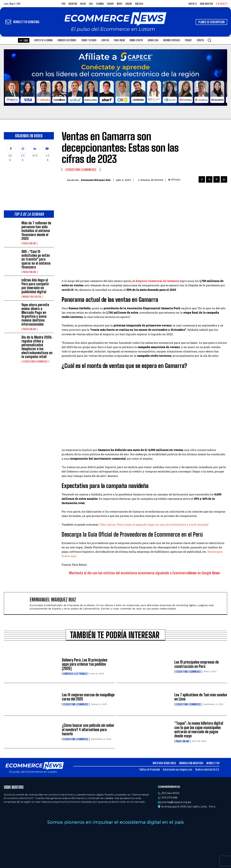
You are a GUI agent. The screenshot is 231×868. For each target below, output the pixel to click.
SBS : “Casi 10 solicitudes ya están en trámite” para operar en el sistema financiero (36, 259)
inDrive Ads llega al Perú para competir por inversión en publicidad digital (35, 286)
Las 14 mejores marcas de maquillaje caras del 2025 (88, 697)
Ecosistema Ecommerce (35, 362)
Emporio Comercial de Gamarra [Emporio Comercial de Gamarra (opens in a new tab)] (157, 281)
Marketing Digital (32, 297)
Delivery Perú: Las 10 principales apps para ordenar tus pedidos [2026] (85, 664)
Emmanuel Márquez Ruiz (96, 180)
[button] (209, 40)
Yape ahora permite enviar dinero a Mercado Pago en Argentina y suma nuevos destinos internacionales (35, 315)
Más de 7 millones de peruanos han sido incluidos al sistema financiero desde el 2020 (36, 231)
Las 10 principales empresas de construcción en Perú (197, 664)
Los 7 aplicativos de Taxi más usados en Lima (201, 697)
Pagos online (29, 243)
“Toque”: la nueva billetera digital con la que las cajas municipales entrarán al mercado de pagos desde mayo (199, 730)
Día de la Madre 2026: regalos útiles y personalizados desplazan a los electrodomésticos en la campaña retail (37, 347)
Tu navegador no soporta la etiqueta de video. (116, 78)
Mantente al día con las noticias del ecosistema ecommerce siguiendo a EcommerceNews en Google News (144, 573)
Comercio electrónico (75, 674)
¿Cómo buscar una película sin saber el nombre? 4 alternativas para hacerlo (88, 730)
